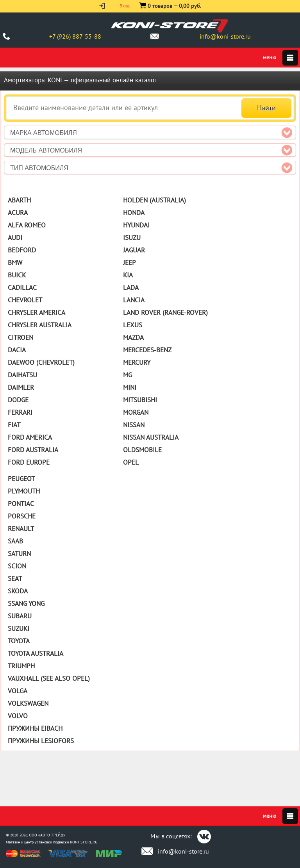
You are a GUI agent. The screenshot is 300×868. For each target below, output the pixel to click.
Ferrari (20, 412)
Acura (18, 213)
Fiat (14, 425)
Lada (131, 288)
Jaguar (134, 250)
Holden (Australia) (154, 200)
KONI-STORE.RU (84, 842)
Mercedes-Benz (147, 350)
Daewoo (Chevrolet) (41, 362)
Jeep (129, 263)
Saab (15, 541)
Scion (17, 566)
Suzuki (19, 628)
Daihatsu (22, 375)
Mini (130, 387)
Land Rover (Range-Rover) (165, 312)
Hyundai (136, 225)
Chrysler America (37, 312)
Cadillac (22, 288)
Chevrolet (25, 300)
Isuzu (132, 238)
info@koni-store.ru (225, 36)
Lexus (133, 325)
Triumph (21, 666)
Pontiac (21, 504)
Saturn (19, 554)
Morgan (136, 412)
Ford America (30, 437)
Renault (21, 529)
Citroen (21, 337)
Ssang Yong (26, 604)
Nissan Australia (151, 437)
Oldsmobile (142, 450)
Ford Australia (33, 450)
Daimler (21, 387)
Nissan (134, 425)
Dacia (17, 350)
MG (128, 375)
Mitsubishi (140, 400)
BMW (15, 263)
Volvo (18, 716)
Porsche (22, 516)
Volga (18, 691)
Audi (15, 238)
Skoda (18, 591)
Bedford (22, 250)
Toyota (19, 641)
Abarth (19, 200)
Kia (128, 275)
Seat (15, 579)
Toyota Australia (36, 653)
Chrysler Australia (40, 325)
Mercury (137, 362)
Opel (131, 462)
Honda (134, 213)
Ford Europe (29, 462)
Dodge (18, 400)
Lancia (134, 300)
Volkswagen (28, 703)
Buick (17, 275)
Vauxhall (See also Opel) (49, 678)
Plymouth (24, 491)
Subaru (20, 616)
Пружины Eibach (35, 728)
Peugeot (21, 479)
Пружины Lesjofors (41, 741)
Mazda (133, 337)
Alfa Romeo (27, 225)
